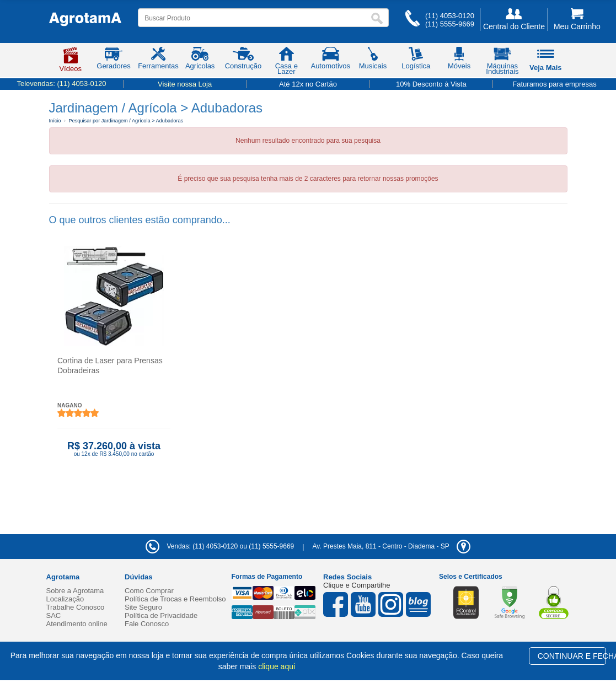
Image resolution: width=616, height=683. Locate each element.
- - (391, 546)
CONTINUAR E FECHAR (572, 656)
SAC (54, 615)
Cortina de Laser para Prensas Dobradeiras (110, 365)
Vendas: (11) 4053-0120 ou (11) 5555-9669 (220, 546)
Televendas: (61, 84)
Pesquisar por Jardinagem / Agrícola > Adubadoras (126, 121)
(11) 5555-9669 (450, 24)
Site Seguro (143, 607)
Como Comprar (149, 591)
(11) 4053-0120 (450, 16)
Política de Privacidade (161, 615)
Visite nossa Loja (185, 84)
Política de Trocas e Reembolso (175, 599)
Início (55, 121)
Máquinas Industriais (502, 63)
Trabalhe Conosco (76, 607)
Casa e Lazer (286, 63)
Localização (65, 599)
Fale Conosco (147, 624)
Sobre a (75, 591)
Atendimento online (77, 624)
